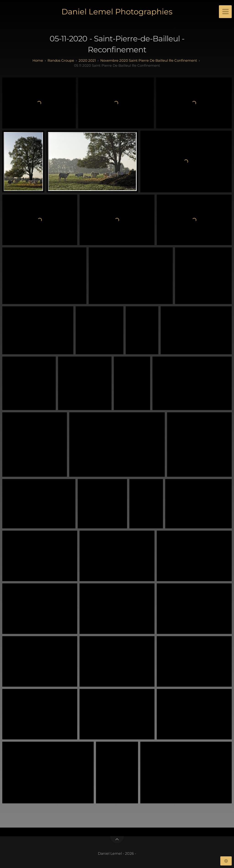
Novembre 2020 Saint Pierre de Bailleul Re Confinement (149, 60)
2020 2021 (87, 60)
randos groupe (61, 60)
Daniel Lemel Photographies (117, 12)
